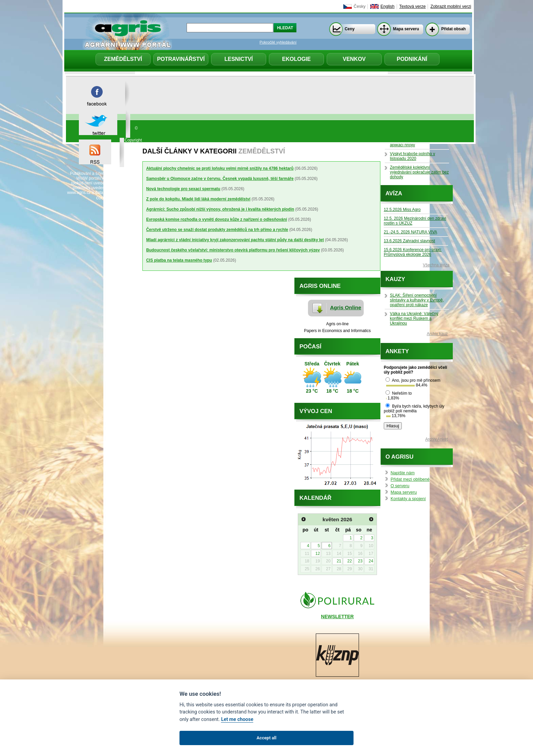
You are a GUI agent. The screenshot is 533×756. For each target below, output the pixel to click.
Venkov (354, 59)
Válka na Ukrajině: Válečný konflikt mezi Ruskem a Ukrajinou (414, 318)
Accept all (266, 738)
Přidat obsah (453, 29)
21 (339, 561)
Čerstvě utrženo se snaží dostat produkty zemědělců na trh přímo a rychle (217, 230)
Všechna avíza (436, 265)
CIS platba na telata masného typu (179, 260)
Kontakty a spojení (408, 499)
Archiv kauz (437, 334)
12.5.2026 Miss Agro (402, 210)
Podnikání (412, 59)
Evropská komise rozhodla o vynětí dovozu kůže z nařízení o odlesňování (217, 219)
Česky (359, 6)
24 (371, 561)
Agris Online (346, 307)
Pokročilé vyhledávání (278, 42)
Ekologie (296, 59)
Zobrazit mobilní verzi (451, 6)
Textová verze (413, 6)
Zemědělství (123, 59)
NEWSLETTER (337, 617)
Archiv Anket (436, 439)
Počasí (310, 347)
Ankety (397, 351)
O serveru (400, 486)
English (387, 6)
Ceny (350, 29)
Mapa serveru (406, 29)
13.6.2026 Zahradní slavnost (409, 241)
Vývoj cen (316, 411)
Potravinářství (181, 59)
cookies (104, 198)
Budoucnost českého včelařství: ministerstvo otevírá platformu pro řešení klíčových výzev (233, 250)
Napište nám (403, 473)
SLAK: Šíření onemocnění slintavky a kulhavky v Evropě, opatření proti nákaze (417, 300)
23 (360, 561)
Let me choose (237, 719)
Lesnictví (239, 59)
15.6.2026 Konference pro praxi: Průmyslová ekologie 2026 (413, 252)
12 (318, 554)
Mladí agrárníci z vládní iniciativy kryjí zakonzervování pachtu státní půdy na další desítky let (235, 240)
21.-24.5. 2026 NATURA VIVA (410, 232)
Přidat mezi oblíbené (410, 479)
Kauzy (395, 279)
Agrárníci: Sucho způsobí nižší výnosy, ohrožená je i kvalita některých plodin (220, 209)
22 (350, 561)
